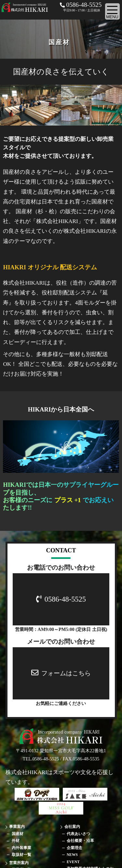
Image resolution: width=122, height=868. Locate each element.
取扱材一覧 (21, 855)
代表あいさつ (78, 834)
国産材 (18, 834)
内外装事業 (21, 848)
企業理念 (75, 848)
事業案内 (17, 827)
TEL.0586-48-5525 (41, 759)
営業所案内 (19, 863)
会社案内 (72, 827)
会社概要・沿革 (80, 841)
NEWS (72, 855)
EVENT (73, 862)
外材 (16, 841)
